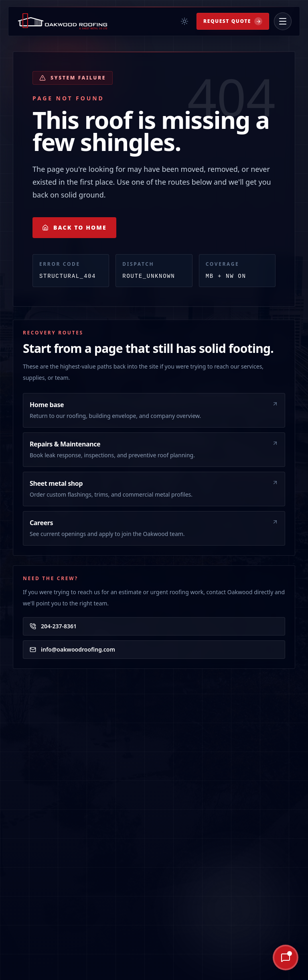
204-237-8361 (53, 626)
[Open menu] (283, 21)
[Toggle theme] (184, 21)
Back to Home (74, 227)
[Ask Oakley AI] (257, 958)
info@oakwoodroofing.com (72, 649)
